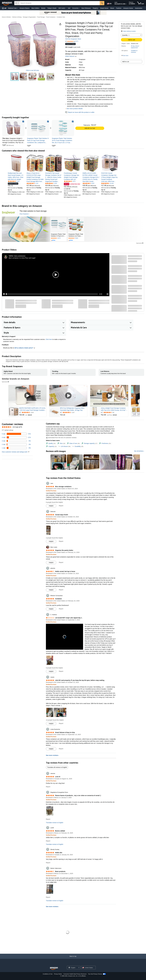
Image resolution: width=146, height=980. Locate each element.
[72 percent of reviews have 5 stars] (16, 434)
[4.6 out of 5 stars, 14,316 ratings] (107, 183)
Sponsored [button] (140, 243)
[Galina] (11, 256)
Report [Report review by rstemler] (48, 787)
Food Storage (41, 17)
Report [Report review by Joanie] (61, 723)
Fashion (119, 8)
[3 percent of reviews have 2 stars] (16, 444)
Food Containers (51, 17)
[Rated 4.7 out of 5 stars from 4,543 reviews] (33, 412)
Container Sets (61, 17)
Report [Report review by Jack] (61, 506)
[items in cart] (141, 3)
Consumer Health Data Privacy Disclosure (75, 974)
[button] (4, 8)
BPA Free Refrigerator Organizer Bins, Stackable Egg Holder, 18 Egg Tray (72, 409)
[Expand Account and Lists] (126, 4)
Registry (95, 8)
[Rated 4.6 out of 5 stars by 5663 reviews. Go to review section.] (76, 238)
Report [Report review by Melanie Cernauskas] (61, 609)
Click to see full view (32, 70)
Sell (69, 8)
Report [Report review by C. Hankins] (61, 671)
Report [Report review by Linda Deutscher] (61, 749)
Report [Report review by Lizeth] (48, 841)
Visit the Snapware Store (73, 39)
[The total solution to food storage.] (33, 211)
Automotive (139, 8)
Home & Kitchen (6, 17)
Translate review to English (55, 823)
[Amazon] (7, 3)
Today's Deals (52, 8)
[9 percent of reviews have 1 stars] (16, 448)
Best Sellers (35, 8)
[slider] (52, 294)
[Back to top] (73, 958)
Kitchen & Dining (17, 17)
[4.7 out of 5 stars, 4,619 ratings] (88, 183)
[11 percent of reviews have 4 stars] (16, 437)
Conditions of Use (48, 974)
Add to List (126, 62)
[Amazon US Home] (54, 968)
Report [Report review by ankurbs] (61, 590)
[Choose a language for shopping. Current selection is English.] (72, 968)
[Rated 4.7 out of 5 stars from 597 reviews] (114, 412)
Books (43, 8)
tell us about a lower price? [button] (25, 348)
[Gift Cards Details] (66, 8)
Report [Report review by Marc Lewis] (61, 562)
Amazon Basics (24, 8)
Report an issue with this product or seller (80, 112)
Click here (49, 339)
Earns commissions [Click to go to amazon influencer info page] (20, 256)
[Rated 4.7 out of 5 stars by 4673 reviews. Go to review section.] (59, 238)
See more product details (75, 109)
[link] (38, 128)
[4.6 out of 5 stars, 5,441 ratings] (14, 181)
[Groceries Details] (79, 8)
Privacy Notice (58, 974)
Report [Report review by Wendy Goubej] (48, 863)
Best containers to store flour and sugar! (22, 258)
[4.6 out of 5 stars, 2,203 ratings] (51, 183)
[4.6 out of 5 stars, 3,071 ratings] (70, 181)
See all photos (139, 451)
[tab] (51, 443)
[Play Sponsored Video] (27, 396)
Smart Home (104, 8)
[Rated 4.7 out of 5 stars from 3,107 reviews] (73, 412)
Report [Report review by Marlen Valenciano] (48, 897)
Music (112, 8)
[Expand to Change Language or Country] (79, 968)
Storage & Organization (29, 17)
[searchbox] (60, 3)
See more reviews (52, 755)
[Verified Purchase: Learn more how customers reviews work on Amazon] (51, 491)
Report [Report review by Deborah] (61, 541)
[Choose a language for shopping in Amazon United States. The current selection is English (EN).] (109, 3)
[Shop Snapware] (24, 214)
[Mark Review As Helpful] (51, 506)
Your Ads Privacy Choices (95, 974)
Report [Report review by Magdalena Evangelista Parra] (48, 819)
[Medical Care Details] (18, 8)
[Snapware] (9, 212)
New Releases (86, 8)
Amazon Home (128, 8)
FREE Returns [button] (71, 56)
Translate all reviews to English (57, 767)
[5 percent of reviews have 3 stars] (16, 441)
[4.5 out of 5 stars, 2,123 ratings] (32, 183)
